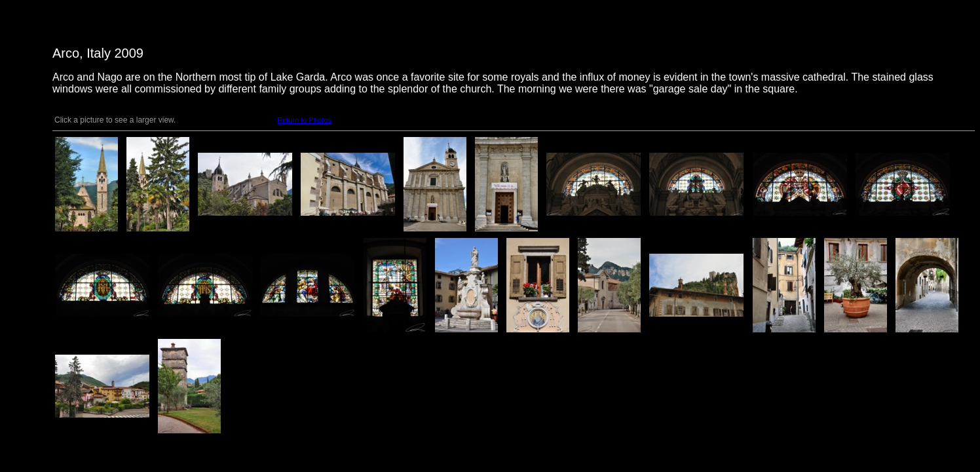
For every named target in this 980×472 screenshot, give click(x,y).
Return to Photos (304, 120)
